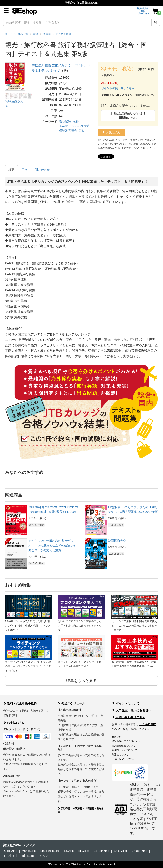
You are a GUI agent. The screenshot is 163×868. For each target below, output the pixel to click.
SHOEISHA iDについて (124, 759)
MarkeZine (29, 851)
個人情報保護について (124, 746)
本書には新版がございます (128, 116)
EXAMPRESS (69, 126)
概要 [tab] (11, 170)
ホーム (9, 34)
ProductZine (26, 856)
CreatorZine (139, 851)
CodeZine (11, 851)
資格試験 (65, 122)
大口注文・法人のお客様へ (132, 710)
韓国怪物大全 (117, 541)
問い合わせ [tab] (42, 170)
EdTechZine (101, 851)
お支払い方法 (14, 723)
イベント (45, 856)
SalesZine (120, 851)
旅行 (82, 130)
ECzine (69, 851)
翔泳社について (120, 754)
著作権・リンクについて (125, 750)
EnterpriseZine (50, 851)
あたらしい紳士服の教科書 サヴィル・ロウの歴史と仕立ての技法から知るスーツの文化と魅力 (52, 546)
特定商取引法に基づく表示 (126, 741)
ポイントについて (126, 703)
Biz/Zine (84, 851)
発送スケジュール (71, 703)
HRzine (9, 856)
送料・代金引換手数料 (20, 703)
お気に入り (111, 132)
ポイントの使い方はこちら (118, 88)
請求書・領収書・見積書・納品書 (80, 810)
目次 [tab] (25, 170)
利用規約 (117, 737)
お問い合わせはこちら (129, 717)
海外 (76, 122)
